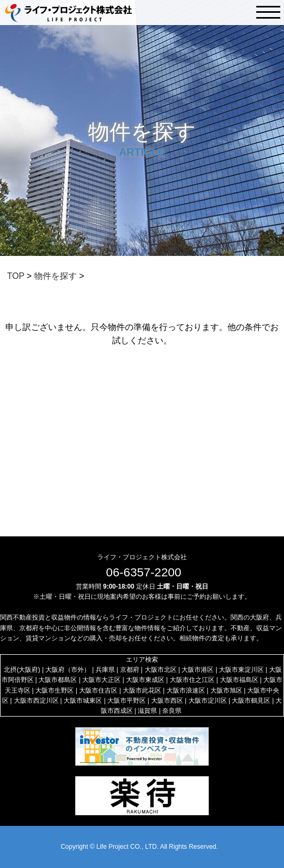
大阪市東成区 (145, 680)
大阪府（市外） (68, 670)
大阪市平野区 (127, 701)
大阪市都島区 (58, 680)
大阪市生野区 (54, 690)
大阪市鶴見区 (251, 701)
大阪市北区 (161, 670)
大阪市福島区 (239, 680)
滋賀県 (147, 711)
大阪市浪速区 (186, 690)
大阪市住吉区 (98, 690)
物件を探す (56, 276)
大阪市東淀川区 (241, 670)
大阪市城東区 (83, 701)
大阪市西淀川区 (36, 701)
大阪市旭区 (226, 690)
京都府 (130, 670)
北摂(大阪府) (22, 670)
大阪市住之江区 (192, 680)
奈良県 (172, 711)
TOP (15, 276)
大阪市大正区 (101, 680)
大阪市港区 (198, 670)
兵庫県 (105, 670)
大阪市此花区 (142, 690)
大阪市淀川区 (208, 701)
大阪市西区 (167, 701)
